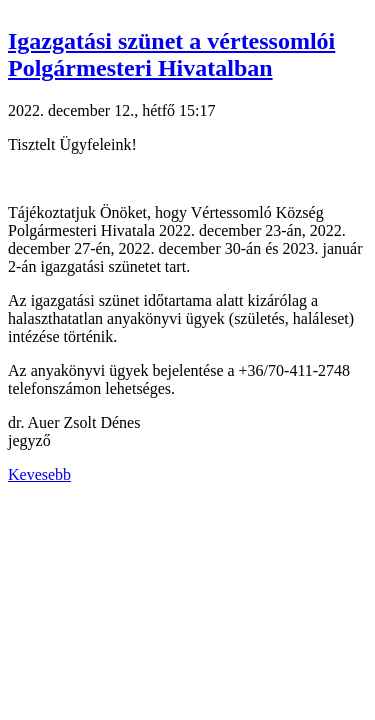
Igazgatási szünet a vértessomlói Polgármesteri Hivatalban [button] (171, 54)
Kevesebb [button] (39, 474)
